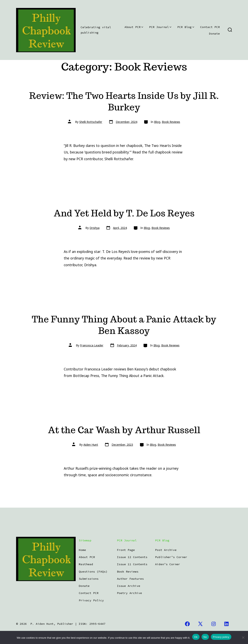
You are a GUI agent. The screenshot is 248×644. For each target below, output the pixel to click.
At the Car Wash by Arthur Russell (124, 430)
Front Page (126, 550)
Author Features (130, 579)
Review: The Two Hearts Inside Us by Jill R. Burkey (124, 101)
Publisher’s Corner (171, 557)
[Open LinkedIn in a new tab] (227, 624)
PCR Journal (160, 27)
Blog (157, 122)
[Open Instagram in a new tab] (214, 624)
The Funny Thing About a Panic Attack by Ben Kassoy (124, 325)
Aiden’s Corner (168, 564)
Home (82, 550)
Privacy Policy (91, 600)
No (205, 637)
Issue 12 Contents (132, 557)
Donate (214, 34)
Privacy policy (221, 637)
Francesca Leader (92, 345)
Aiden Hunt (91, 445)
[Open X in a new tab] (200, 624)
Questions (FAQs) (93, 572)
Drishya (95, 228)
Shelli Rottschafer (91, 122)
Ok (196, 637)
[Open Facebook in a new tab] (187, 624)
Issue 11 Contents (132, 564)
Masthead (86, 564)
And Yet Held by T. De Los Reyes (124, 213)
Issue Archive (129, 586)
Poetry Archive (129, 593)
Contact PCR (210, 27)
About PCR (134, 27)
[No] (243, 637)
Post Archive (166, 550)
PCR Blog (186, 27)
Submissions (89, 579)
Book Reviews (171, 122)
